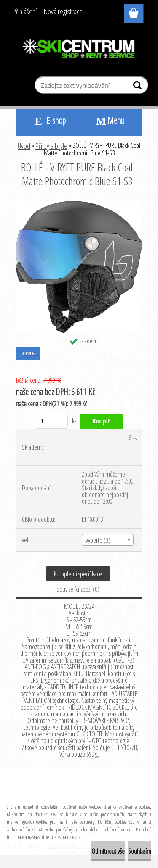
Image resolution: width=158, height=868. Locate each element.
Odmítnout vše (108, 851)
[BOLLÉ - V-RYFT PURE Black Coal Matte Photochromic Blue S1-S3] (79, 204)
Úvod (24, 146)
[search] (138, 87)
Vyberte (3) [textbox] (98, 540)
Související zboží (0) (78, 589)
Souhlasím (140, 851)
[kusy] (52, 421)
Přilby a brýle (51, 146)
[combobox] (108, 540)
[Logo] (79, 49)
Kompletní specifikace (78, 574)
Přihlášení (25, 11)
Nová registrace (63, 11)
